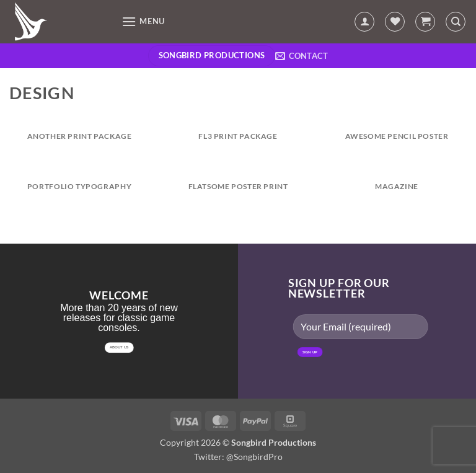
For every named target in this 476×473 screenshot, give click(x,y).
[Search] (456, 22)
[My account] (364, 22)
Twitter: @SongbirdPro (238, 457)
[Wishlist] (395, 22)
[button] (143, 21)
